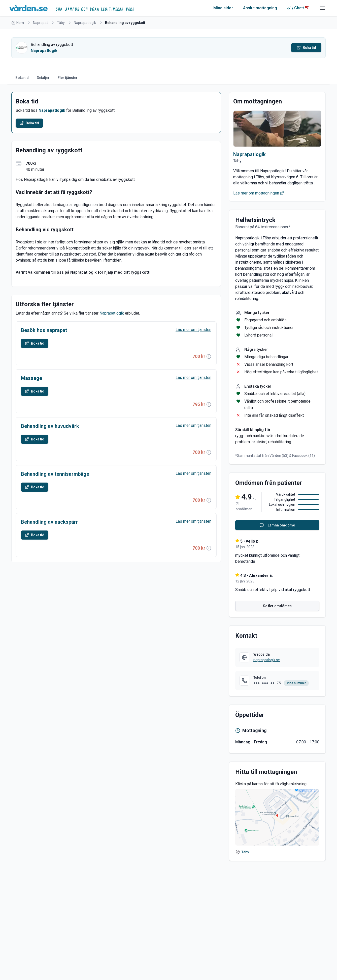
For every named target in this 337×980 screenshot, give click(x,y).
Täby (61, 23)
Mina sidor (223, 8)
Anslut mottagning (260, 8)
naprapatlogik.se (267, 660)
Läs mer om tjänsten (193, 330)
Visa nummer (296, 683)
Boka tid (22, 78)
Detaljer (43, 78)
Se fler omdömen (277, 606)
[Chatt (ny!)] (298, 8)
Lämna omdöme (277, 525)
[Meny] (323, 8)
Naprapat (40, 23)
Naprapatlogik (85, 23)
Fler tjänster (68, 78)
